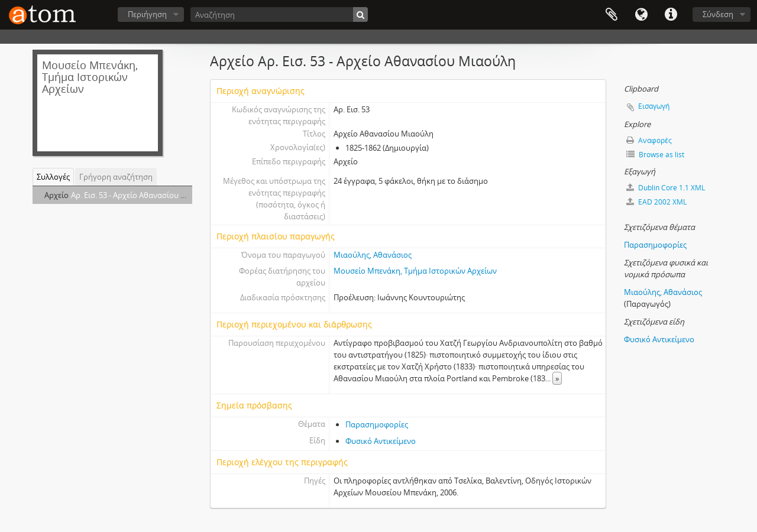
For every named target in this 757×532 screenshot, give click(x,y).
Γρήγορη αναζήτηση (116, 177)
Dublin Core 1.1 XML (666, 188)
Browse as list (655, 155)
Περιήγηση (147, 14)
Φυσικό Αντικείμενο (381, 441)
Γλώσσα (641, 15)
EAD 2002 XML (656, 202)
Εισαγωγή (654, 106)
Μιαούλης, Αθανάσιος (373, 255)
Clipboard (612, 15)
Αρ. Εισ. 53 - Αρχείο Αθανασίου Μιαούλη (142, 195)
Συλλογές (53, 177)
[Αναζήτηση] (279, 14)
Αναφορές (649, 140)
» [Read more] (557, 378)
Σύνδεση (718, 14)
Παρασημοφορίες (377, 424)
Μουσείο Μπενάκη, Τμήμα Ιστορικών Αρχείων (415, 271)
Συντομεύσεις (671, 15)
